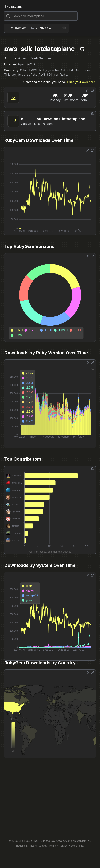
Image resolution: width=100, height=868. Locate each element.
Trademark (22, 846)
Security (43, 846)
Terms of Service (58, 846)
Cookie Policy (77, 846)
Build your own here (81, 82)
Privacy (33, 846)
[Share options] (87, 90)
